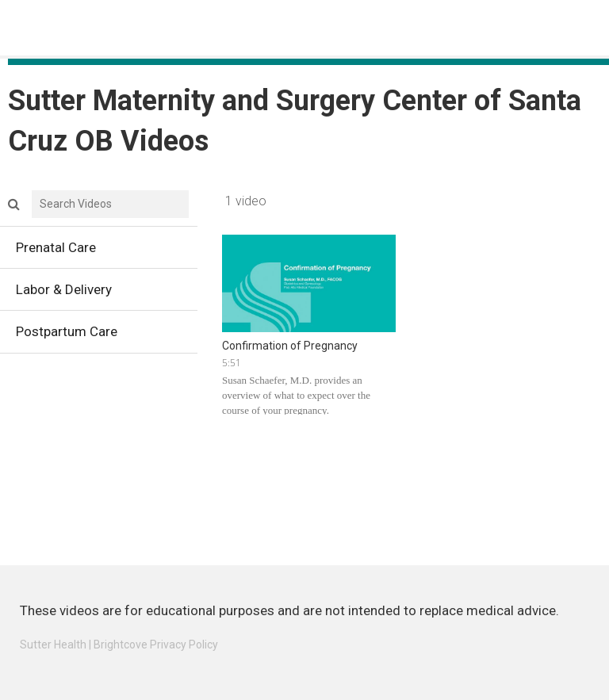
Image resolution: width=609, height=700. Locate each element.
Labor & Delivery (107, 293)
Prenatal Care (107, 251)
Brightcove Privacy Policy (156, 645)
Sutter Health (53, 645)
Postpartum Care (107, 335)
